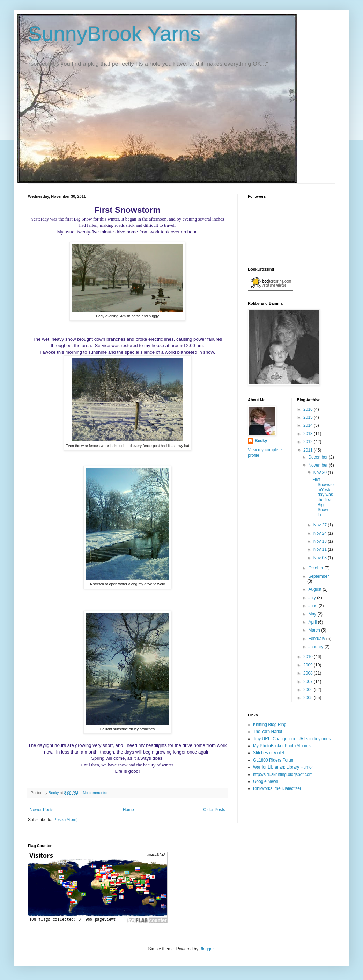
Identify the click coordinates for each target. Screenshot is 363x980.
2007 (309, 682)
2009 (309, 665)
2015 (309, 417)
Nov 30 (321, 473)
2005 (309, 698)
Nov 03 (321, 558)
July (313, 598)
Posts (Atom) (65, 820)
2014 (309, 425)
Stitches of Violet (269, 753)
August (315, 589)
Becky (261, 441)
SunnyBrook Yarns (114, 34)
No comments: (95, 793)
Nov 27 (321, 525)
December (318, 457)
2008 (309, 673)
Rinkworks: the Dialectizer (277, 788)
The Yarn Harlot (268, 732)
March (315, 630)
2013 (309, 434)
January (316, 647)
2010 (309, 657)
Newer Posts (42, 810)
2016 (309, 409)
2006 (309, 690)
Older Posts (214, 810)
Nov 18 (321, 541)
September (318, 576)
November (318, 465)
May (313, 614)
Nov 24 (321, 533)
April (313, 622)
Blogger (206, 949)
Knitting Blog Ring (270, 725)
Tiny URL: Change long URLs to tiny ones (292, 739)
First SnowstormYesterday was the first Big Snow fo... (324, 497)
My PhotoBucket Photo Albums (282, 746)
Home (128, 810)
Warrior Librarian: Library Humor (283, 767)
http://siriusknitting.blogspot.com (283, 774)
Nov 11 (321, 549)
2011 (309, 450)
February (317, 639)
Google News (266, 781)
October (316, 568)
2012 (309, 442)
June (313, 606)
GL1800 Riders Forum (274, 760)
